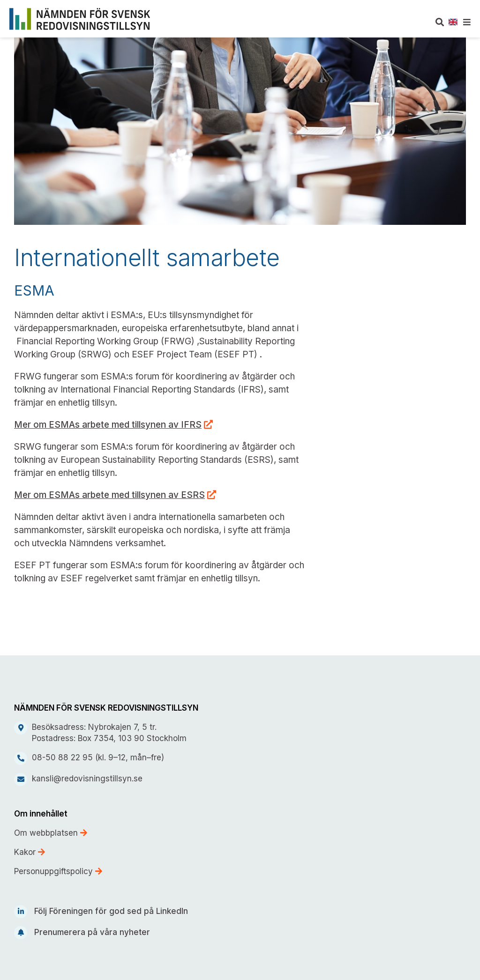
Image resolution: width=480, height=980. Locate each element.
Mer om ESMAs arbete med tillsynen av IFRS (108, 425)
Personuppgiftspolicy (58, 871)
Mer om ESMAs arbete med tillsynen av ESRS (109, 495)
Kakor (30, 852)
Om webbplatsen (51, 833)
